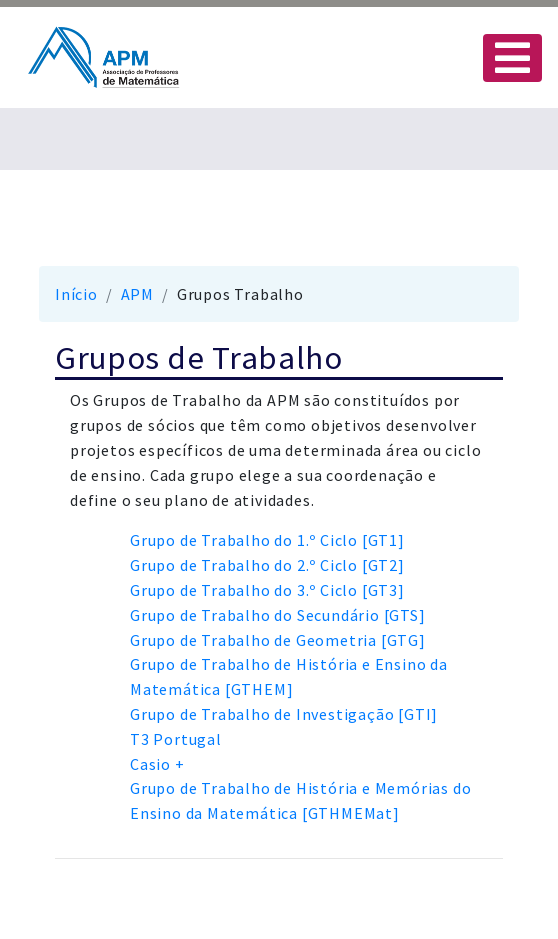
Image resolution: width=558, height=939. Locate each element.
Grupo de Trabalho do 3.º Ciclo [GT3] (267, 590)
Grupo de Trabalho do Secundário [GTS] (278, 615)
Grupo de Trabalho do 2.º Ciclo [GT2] (267, 565)
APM (137, 294)
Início (76, 294)
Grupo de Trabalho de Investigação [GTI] (284, 714)
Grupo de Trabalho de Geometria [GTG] (278, 640)
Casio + (157, 764)
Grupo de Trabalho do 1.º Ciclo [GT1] (267, 540)
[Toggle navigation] (512, 58)
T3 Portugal (176, 739)
